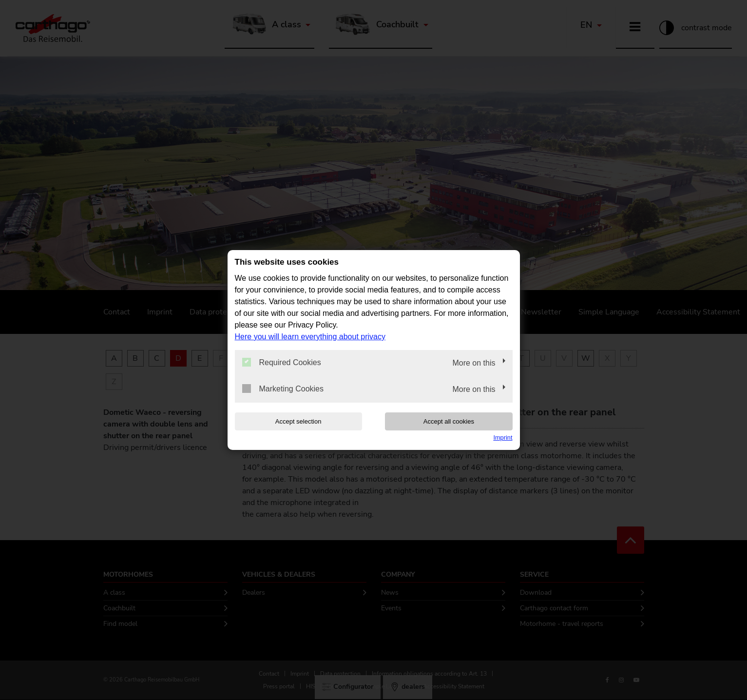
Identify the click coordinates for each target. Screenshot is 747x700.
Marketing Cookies (283, 389)
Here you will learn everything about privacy (310, 337)
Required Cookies (282, 362)
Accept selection (297, 421)
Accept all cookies (450, 421)
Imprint (503, 437)
